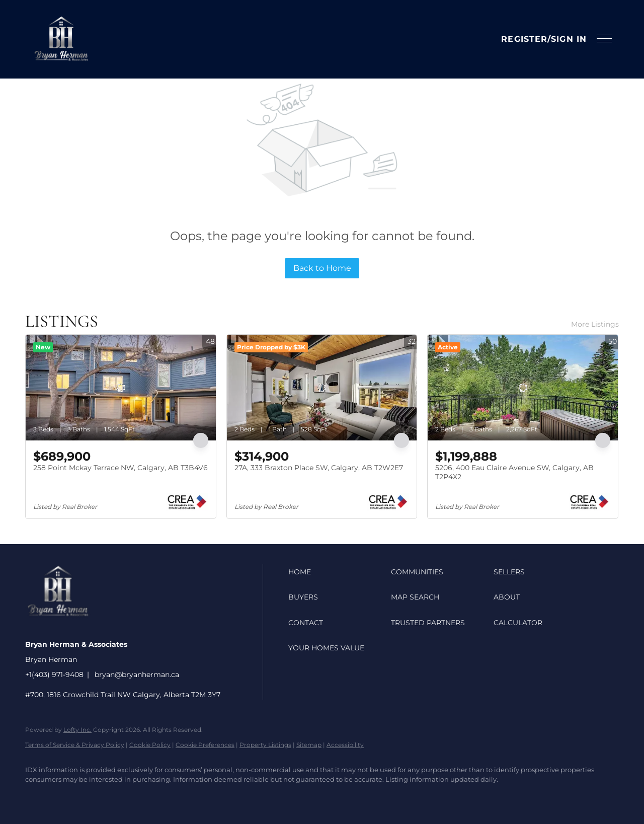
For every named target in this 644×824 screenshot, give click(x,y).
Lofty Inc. (77, 730)
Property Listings (265, 745)
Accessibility (345, 745)
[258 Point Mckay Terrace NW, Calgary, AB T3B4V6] (121, 388)
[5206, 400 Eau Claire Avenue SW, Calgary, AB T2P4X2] (523, 388)
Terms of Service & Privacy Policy (75, 745)
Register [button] (524, 39)
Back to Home (322, 268)
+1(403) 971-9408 (54, 675)
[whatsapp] (154, 797)
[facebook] (37, 797)
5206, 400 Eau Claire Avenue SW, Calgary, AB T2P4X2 (514, 472)
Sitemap (309, 745)
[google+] (125, 797)
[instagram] (66, 797)
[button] (61, 39)
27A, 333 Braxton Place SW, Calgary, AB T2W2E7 (319, 468)
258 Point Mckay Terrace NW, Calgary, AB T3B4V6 (120, 468)
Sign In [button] (569, 39)
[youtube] (96, 797)
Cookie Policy (150, 745)
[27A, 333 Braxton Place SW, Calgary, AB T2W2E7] (322, 388)
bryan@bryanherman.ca (137, 675)
